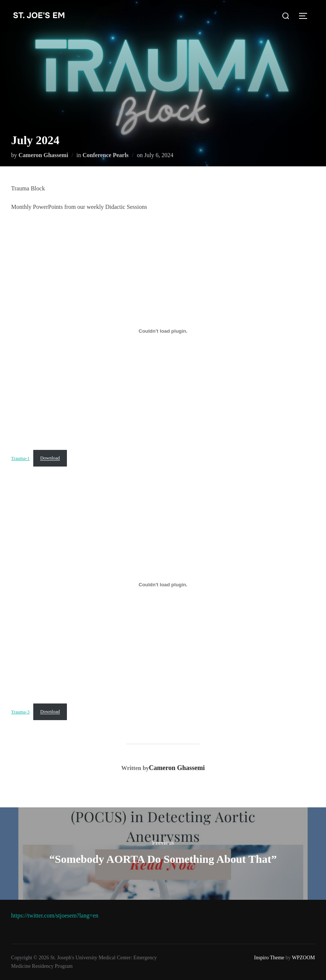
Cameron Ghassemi (43, 155)
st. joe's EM (39, 16)
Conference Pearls (106, 155)
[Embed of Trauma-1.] (163, 331)
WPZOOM (303, 958)
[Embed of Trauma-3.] (163, 584)
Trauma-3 (20, 712)
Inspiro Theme (269, 958)
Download (50, 458)
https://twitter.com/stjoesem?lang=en (55, 915)
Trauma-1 (20, 458)
